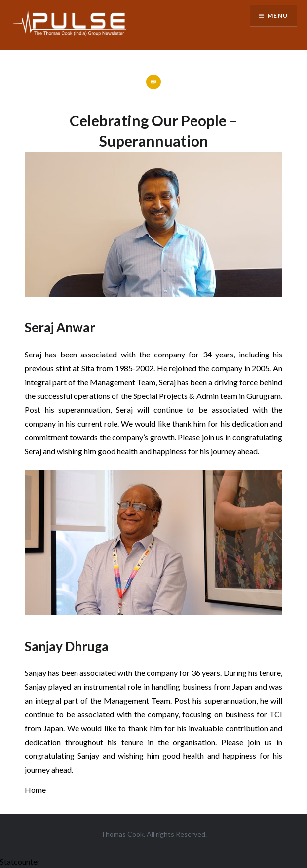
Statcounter (20, 861)
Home (35, 790)
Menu (278, 16)
